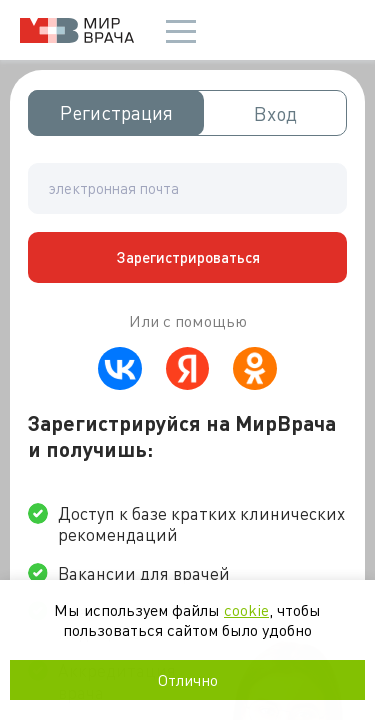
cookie (246, 609)
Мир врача (77, 30)
